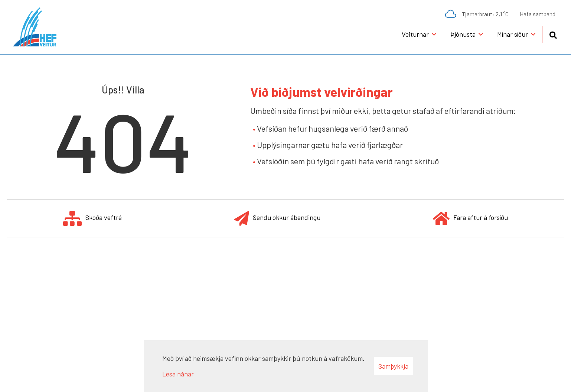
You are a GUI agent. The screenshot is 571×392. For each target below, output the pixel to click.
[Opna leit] (553, 34)
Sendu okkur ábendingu (277, 218)
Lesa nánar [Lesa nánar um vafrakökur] (178, 374)
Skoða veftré (92, 218)
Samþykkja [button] (393, 366)
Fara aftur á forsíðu (470, 218)
